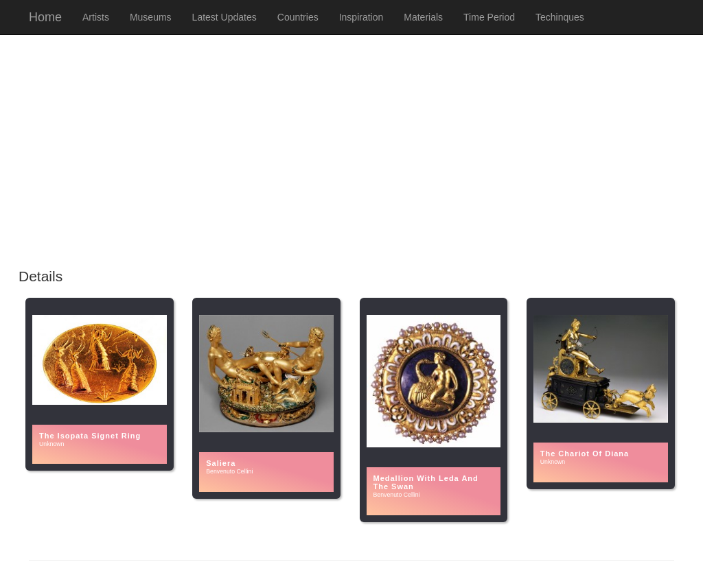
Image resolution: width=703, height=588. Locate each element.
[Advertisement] (351, 158)
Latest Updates (224, 17)
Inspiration (361, 17)
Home (45, 17)
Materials (423, 17)
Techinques (560, 17)
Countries (298, 17)
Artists (96, 17)
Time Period (489, 17)
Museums (151, 17)
